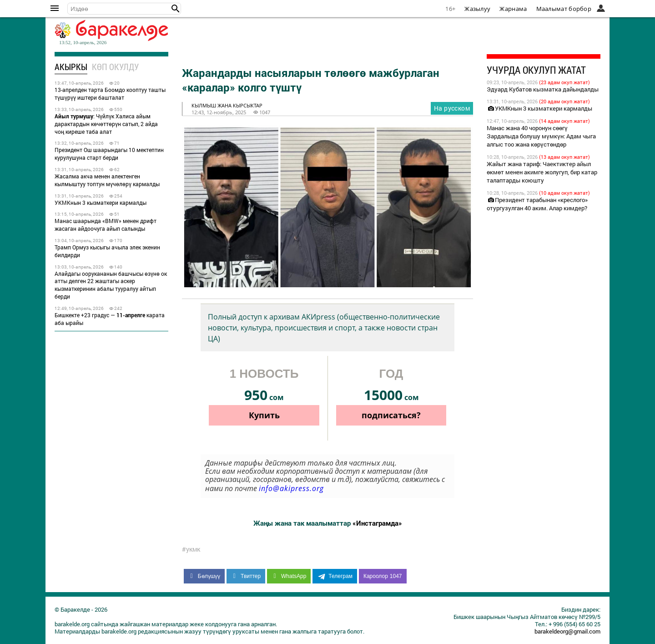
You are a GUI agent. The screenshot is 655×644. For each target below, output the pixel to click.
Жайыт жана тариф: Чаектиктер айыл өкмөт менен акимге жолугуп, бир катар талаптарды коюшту (542, 172)
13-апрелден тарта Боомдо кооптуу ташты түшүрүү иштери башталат (110, 94)
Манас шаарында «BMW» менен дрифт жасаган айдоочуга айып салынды (106, 225)
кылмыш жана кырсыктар (227, 105)
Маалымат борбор (564, 9)
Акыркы (71, 67)
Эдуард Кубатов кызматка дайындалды (543, 89)
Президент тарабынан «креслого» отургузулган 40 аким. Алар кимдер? (537, 204)
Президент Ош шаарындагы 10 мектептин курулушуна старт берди (109, 154)
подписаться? (391, 415)
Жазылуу (477, 9)
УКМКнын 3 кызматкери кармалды (101, 203)
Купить (264, 415)
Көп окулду (115, 67)
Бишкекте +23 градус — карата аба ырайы (110, 319)
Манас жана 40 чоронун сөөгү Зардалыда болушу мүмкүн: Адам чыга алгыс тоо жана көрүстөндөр (541, 136)
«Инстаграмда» (377, 523)
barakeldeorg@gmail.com (567, 631)
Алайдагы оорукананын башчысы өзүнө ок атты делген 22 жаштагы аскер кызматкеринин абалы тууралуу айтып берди (111, 285)
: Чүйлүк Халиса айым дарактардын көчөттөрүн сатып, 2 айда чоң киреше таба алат (106, 124)
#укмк (191, 549)
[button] (176, 9)
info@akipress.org (291, 488)
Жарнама (513, 9)
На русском (452, 108)
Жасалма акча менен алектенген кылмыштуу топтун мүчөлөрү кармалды (107, 180)
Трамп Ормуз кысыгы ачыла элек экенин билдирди (107, 251)
